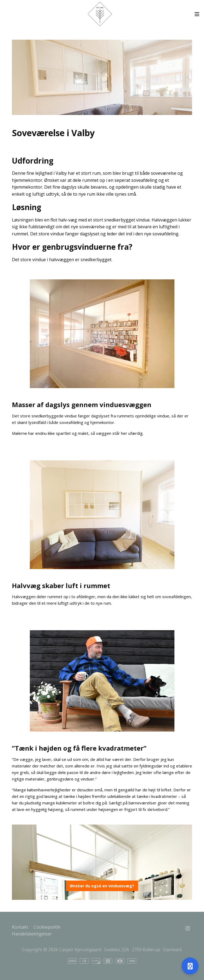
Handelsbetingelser (32, 934)
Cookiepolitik (47, 927)
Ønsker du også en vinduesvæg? (102, 886)
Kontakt (20, 927)
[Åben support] (190, 966)
